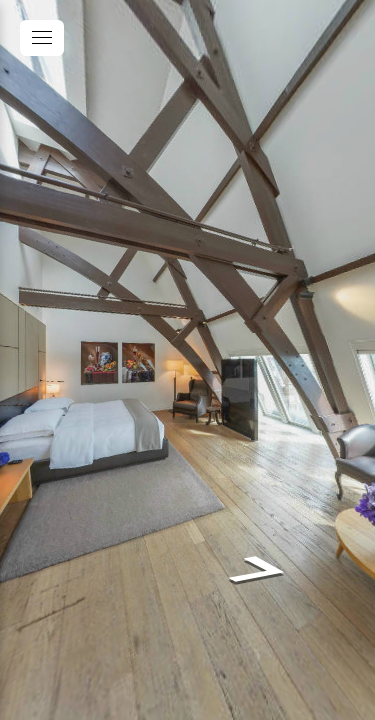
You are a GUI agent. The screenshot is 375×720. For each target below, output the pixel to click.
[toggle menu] (42, 38)
